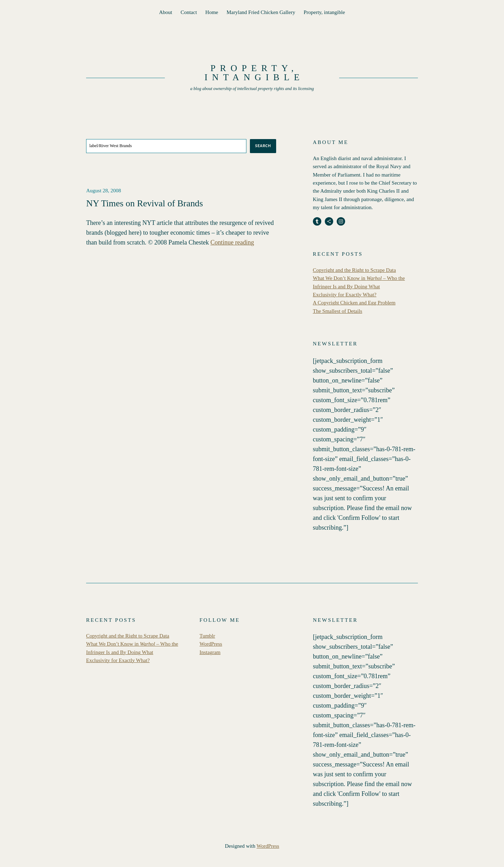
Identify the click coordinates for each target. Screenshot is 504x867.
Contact (189, 12)
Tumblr (207, 636)
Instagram (210, 652)
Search (263, 146)
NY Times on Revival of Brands (145, 203)
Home (212, 12)
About (166, 12)
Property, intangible (324, 12)
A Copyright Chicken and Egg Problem (354, 303)
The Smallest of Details (338, 311)
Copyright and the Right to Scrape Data (354, 270)
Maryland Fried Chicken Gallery (261, 12)
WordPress (211, 644)
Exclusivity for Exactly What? (345, 295)
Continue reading (232, 242)
